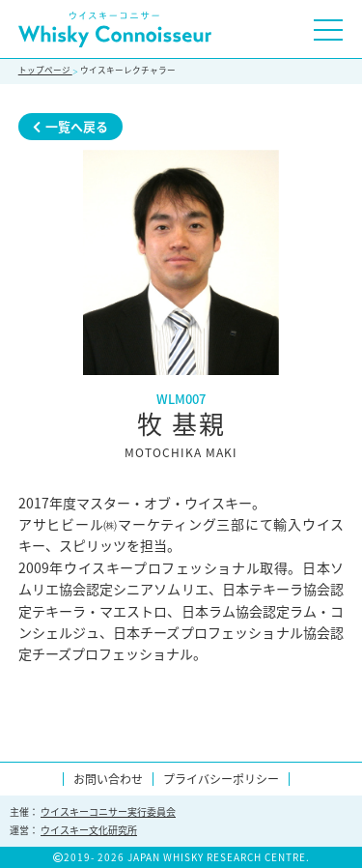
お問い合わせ (108, 779)
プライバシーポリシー (221, 779)
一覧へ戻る (70, 126)
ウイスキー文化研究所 (89, 830)
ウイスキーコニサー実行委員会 (108, 811)
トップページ (45, 70)
